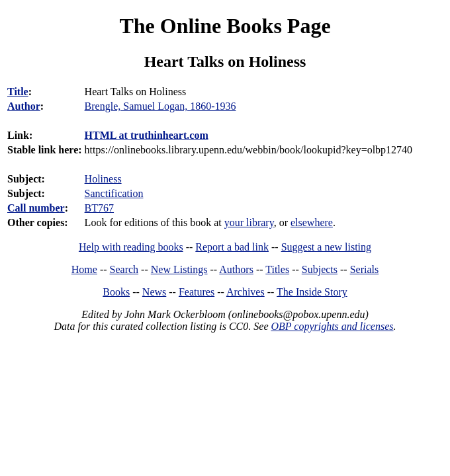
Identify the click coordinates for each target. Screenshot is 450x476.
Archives (246, 292)
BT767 (99, 208)
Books (116, 292)
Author (24, 106)
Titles (277, 269)
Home (84, 269)
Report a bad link (232, 247)
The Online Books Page (225, 26)
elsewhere (312, 222)
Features (197, 292)
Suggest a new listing (326, 247)
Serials (365, 269)
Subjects (320, 269)
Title (18, 92)
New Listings (179, 269)
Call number (36, 208)
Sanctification (114, 193)
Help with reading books (131, 247)
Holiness (103, 179)
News (154, 292)
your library (249, 222)
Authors (236, 269)
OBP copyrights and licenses (332, 326)
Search (124, 269)
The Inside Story (312, 292)
